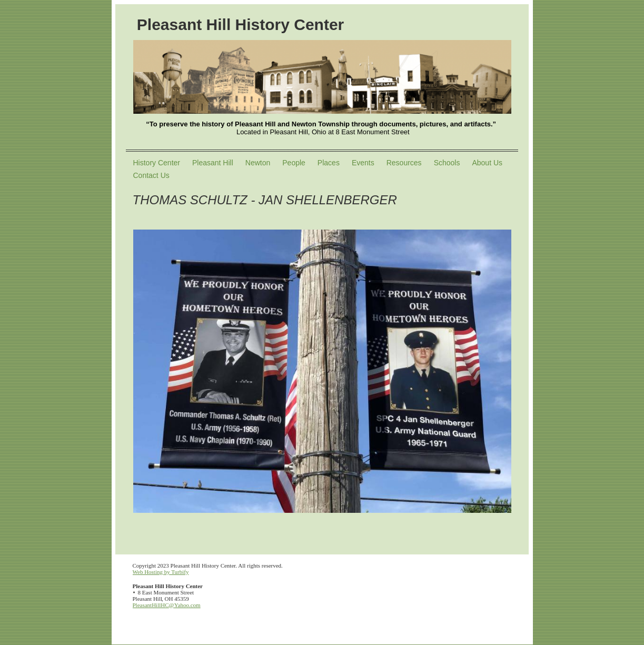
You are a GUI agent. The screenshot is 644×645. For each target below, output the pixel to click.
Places (329, 163)
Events (363, 163)
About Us (487, 163)
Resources (404, 163)
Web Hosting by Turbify (161, 572)
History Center (157, 163)
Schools (447, 163)
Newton (258, 163)
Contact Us (151, 175)
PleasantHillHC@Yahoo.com (167, 605)
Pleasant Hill (213, 163)
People (294, 163)
